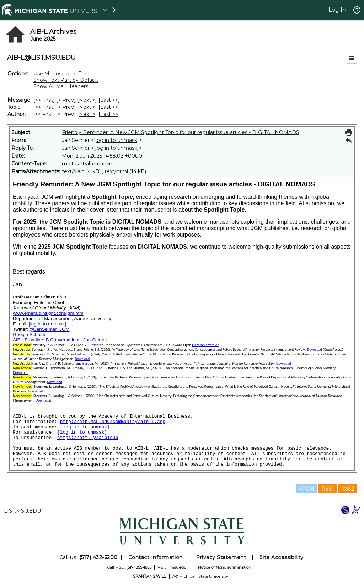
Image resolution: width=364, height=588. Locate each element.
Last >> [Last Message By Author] (109, 114)
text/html (116, 171)
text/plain (73, 171)
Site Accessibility (282, 557)
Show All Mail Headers (61, 86)
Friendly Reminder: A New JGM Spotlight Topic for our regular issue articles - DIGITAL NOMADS (181, 132)
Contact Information (156, 557)
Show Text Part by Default (66, 80)
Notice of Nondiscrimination (225, 567)
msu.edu (178, 567)
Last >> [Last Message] (109, 100)
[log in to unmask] (116, 140)
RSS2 (347, 489)
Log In (337, 10)
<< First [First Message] (44, 100)
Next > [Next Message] (87, 100)
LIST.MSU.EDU (22, 511)
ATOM (306, 489)
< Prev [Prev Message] (66, 100)
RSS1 (328, 489)
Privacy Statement (221, 557)
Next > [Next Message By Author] (87, 114)
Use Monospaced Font (62, 74)
